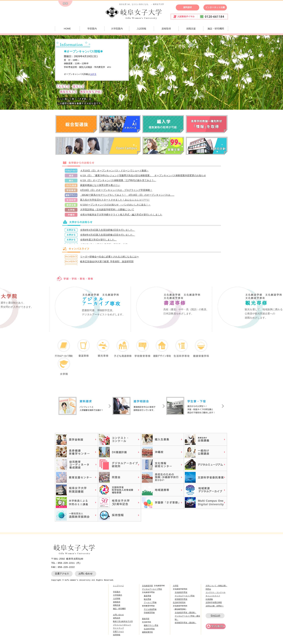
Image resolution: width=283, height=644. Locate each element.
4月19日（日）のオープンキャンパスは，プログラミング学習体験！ (116, 191)
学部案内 (92, 29)
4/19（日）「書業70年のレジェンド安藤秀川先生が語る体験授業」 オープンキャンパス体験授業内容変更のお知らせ (143, 176)
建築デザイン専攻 (151, 628)
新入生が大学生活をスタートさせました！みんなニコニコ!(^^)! (115, 201)
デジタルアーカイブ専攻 (152, 591)
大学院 (176, 588)
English (215, 618)
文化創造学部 (147, 588)
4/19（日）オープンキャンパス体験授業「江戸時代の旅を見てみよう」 (118, 181)
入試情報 (141, 29)
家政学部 (146, 621)
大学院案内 (117, 29)
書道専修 (147, 598)
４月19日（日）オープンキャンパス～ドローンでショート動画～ (114, 171)
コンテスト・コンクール (215, 595)
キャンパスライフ (213, 598)
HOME (67, 29)
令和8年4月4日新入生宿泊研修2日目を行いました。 (108, 232)
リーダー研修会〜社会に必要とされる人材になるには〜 (109, 259)
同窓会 (208, 591)
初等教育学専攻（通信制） (186, 625)
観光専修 (147, 601)
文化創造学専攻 (181, 595)
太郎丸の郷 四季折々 (215, 608)
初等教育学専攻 (181, 601)
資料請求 (188, 7)
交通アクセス (62, 576)
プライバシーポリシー (122, 627)
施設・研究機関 (216, 29)
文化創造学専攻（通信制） (186, 615)
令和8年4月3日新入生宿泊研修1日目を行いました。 (108, 237)
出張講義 (209, 601)
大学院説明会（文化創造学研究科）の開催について (107, 212)
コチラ (93, 74)
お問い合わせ (86, 576)
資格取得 (166, 29)
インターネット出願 (215, 7)
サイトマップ (118, 630)
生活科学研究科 (179, 605)
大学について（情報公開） (216, 588)
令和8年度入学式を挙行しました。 (98, 242)
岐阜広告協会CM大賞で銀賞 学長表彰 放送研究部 (107, 264)
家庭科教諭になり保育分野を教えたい (100, 186)
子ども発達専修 (150, 612)
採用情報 (117, 637)
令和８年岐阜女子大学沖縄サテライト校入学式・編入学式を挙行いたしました (121, 217)
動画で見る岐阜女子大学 (123, 624)
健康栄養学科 (147, 634)
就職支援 (191, 29)
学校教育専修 (149, 615)
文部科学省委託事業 (214, 605)
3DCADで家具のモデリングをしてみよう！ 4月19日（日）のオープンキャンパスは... (127, 196)
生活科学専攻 (149, 631)
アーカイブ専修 (150, 605)
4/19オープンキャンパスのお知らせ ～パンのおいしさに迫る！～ (115, 207)
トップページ (118, 588)
